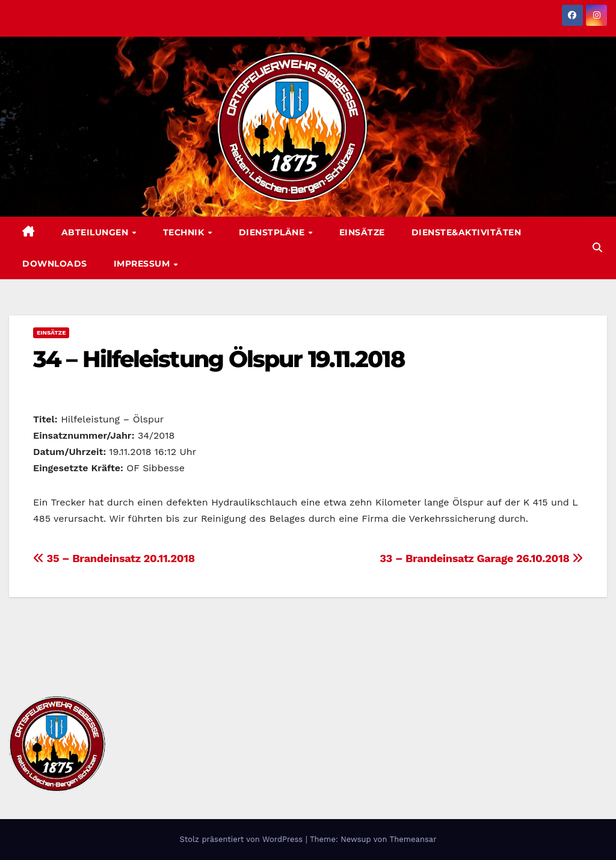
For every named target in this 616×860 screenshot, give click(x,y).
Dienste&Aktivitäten (467, 232)
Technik (185, 232)
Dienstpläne (273, 232)
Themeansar (413, 839)
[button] (597, 248)
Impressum (143, 264)
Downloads (55, 264)
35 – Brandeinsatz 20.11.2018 (114, 558)
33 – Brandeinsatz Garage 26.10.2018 (481, 558)
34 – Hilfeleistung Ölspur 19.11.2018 (219, 359)
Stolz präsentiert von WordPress (242, 839)
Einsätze (362, 232)
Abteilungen (96, 232)
